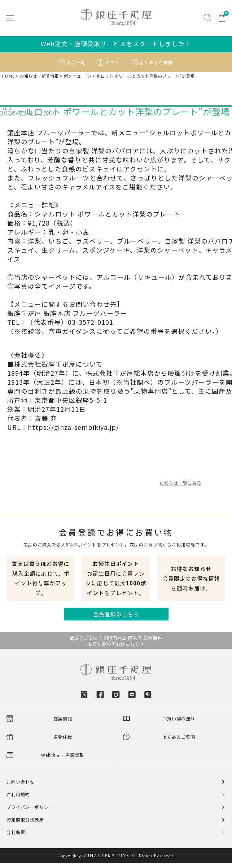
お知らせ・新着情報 (39, 76)
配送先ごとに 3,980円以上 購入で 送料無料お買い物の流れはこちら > (116, 641)
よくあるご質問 (156, 62)
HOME (8, 76)
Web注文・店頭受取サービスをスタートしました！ (116, 44)
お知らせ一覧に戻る (181, 483)
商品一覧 (76, 62)
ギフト (112, 62)
